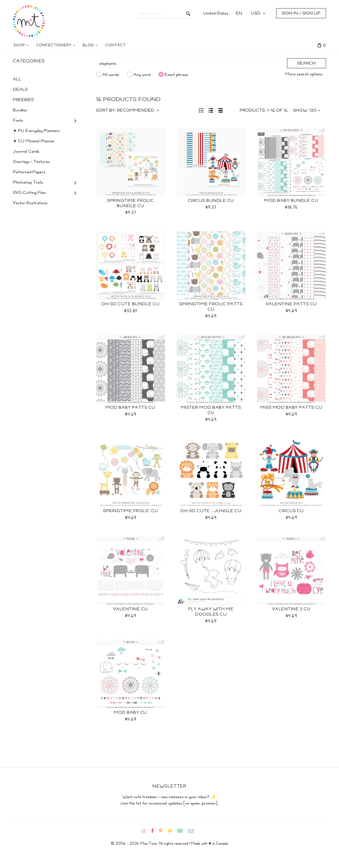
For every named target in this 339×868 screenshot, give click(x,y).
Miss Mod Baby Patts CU (291, 407)
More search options (304, 74)
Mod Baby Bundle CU (291, 201)
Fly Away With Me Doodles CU (211, 612)
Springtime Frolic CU (131, 511)
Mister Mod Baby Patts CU (211, 410)
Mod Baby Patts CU (131, 407)
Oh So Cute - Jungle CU (211, 511)
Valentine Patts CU (291, 304)
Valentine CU (131, 609)
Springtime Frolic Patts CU (211, 307)
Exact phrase (177, 74)
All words (111, 74)
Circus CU (291, 511)
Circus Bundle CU (211, 201)
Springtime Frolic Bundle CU (131, 203)
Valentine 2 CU (291, 609)
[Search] (189, 63)
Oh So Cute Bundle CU (131, 304)
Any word (142, 74)
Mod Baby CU (131, 712)
